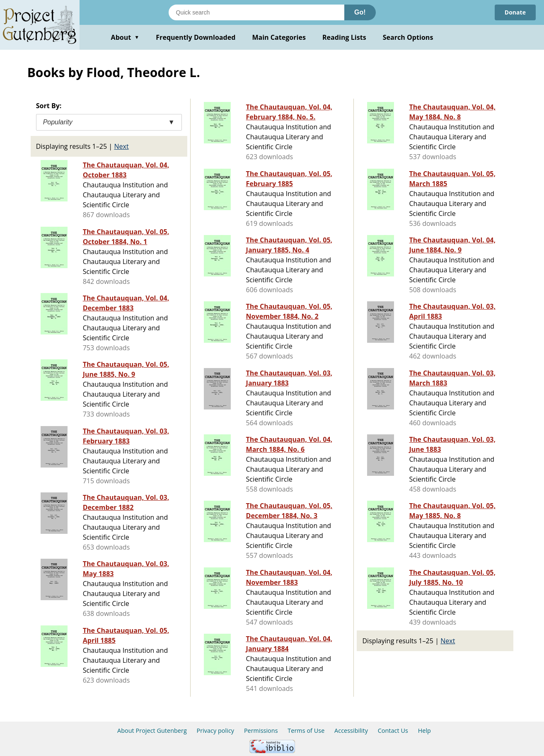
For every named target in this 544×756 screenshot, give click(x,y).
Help (424, 731)
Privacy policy (216, 731)
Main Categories (279, 37)
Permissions (261, 731)
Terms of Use (306, 731)
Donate (515, 12)
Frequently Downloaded (196, 37)
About (125, 37)
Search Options (408, 37)
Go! (360, 12)
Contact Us (393, 731)
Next (121, 146)
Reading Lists (344, 37)
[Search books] (256, 12)
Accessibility (351, 731)
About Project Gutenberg (152, 731)
